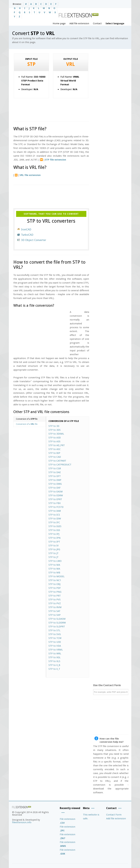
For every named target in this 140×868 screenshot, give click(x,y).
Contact (97, 23)
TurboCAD (27, 235)
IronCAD (26, 229)
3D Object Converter (34, 240)
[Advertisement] (72, 109)
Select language (115, 23)
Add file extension (79, 23)
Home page (59, 23)
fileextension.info (22, 822)
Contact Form (114, 815)
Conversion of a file (27, 419)
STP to (54, 426)
